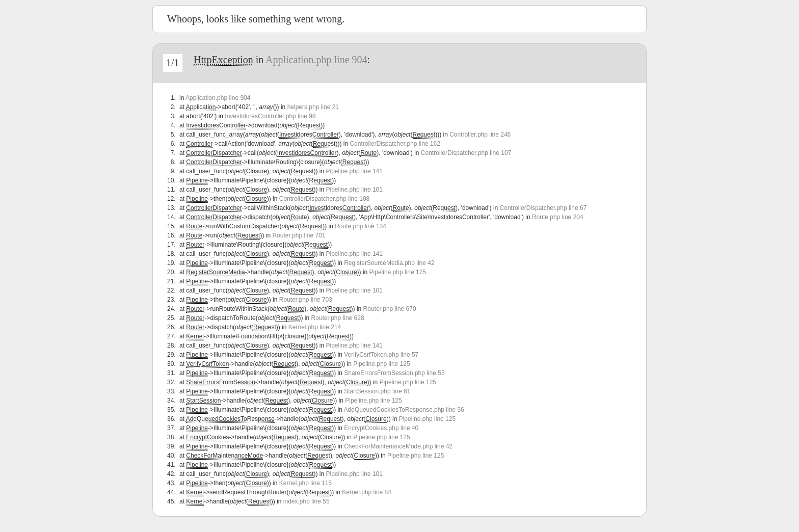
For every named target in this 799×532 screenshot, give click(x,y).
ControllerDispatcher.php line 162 (395, 144)
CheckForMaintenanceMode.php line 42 (398, 446)
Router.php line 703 (306, 300)
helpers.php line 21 (313, 107)
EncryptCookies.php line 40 (381, 428)
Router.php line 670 (390, 309)
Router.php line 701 (299, 235)
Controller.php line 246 (480, 135)
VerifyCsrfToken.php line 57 (381, 355)
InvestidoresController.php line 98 (270, 116)
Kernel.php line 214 (315, 327)
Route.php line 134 (361, 226)
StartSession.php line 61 (377, 391)
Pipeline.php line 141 (354, 171)
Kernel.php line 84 (367, 492)
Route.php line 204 (558, 217)
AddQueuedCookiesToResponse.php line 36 (404, 410)
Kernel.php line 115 (305, 483)
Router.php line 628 (338, 318)
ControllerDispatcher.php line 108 (324, 199)
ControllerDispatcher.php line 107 (466, 153)
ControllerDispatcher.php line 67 (543, 208)
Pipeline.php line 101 (354, 190)
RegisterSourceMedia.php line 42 (389, 263)
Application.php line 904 (316, 60)
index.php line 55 (307, 501)
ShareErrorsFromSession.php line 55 (394, 373)
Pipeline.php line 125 (398, 272)
